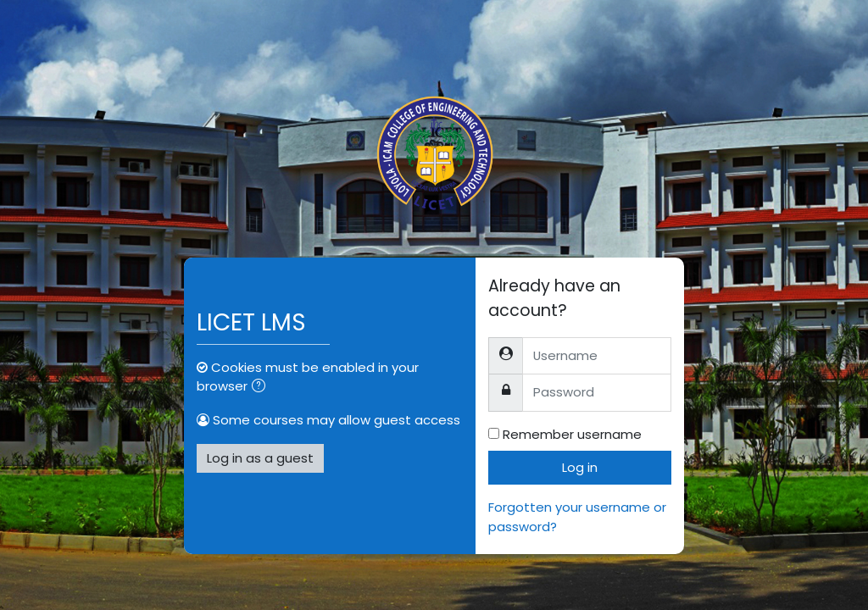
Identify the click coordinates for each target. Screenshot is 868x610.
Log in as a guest (260, 458)
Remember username (572, 434)
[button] (262, 387)
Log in (580, 467)
